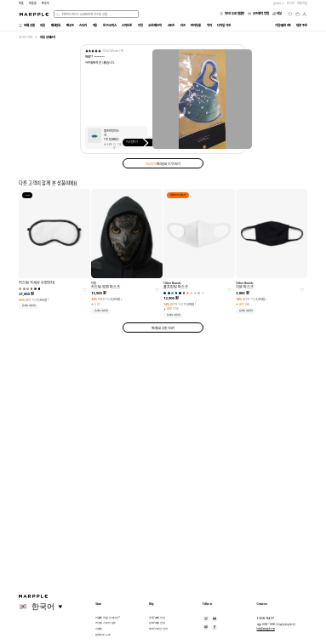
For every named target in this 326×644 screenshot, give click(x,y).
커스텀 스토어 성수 (106, 623)
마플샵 (33, 3)
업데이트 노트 (103, 635)
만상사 (46, 3)
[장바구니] (297, 14)
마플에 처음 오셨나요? (108, 618)
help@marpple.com (266, 629)
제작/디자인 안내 (158, 629)
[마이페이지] (304, 14)
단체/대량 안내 (157, 623)
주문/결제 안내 (157, 618)
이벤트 (99, 629)
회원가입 (302, 3)
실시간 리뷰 (25, 37)
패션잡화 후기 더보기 (163, 164)
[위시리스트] (290, 14)
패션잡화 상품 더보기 (163, 328)
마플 (21, 3)
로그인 (291, 3)
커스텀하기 (139, 142)
